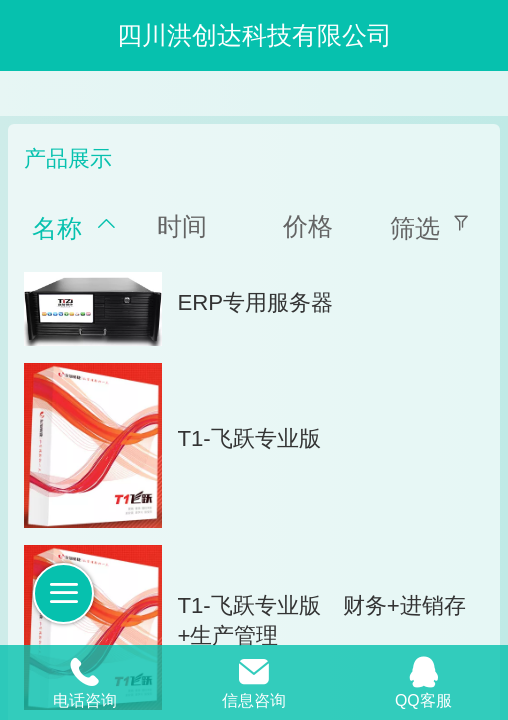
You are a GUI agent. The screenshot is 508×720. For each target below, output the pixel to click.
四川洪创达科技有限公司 (254, 35)
